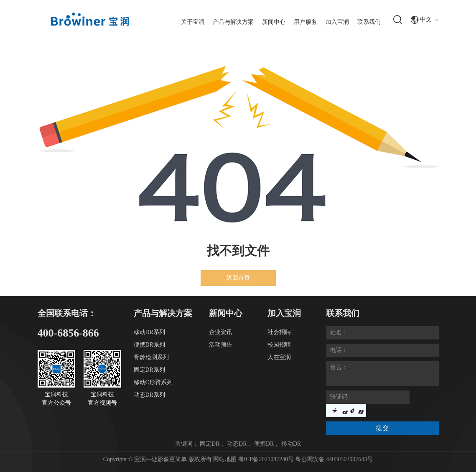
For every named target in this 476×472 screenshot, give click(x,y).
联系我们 (369, 22)
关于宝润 (193, 22)
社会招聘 (279, 332)
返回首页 (238, 278)
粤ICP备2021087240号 (267, 459)
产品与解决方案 (233, 22)
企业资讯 (221, 332)
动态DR (237, 444)
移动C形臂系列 (153, 382)
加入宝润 (337, 22)
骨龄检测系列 (151, 357)
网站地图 (225, 459)
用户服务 (305, 22)
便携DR (264, 444)
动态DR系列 (149, 395)
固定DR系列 (149, 370)
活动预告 (221, 345)
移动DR (291, 444)
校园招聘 (279, 345)
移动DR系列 (149, 332)
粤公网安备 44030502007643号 (334, 459)
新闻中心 (274, 22)
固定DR (210, 444)
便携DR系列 (149, 345)
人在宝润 (279, 357)
